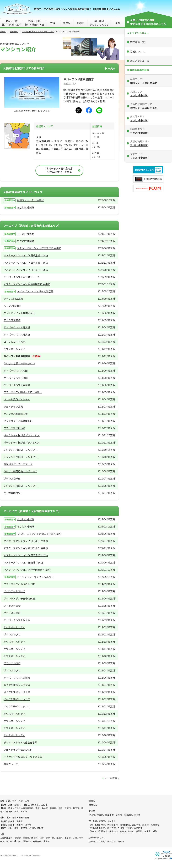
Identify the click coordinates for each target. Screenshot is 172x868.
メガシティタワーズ (14, 591)
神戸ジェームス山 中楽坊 (31, 200)
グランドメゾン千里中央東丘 (19, 313)
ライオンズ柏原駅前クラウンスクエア (24, 757)
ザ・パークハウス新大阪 (17, 327)
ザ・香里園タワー (13, 493)
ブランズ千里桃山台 (14, 428)
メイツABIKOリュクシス (17, 685)
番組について (137, 51)
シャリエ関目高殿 (13, 299)
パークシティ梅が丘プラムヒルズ (22, 435)
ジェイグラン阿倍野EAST (18, 750)
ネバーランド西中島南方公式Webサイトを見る (59, 170)
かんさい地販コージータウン (19, 363)
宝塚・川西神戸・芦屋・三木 (12, 23)
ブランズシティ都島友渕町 (18, 421)
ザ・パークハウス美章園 (17, 385)
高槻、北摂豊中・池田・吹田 (34, 23)
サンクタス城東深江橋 (16, 414)
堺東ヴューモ (11, 764)
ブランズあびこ (12, 634)
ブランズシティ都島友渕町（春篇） (23, 392)
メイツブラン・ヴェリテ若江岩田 (35, 291)
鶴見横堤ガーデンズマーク (18, 464)
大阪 (53, 23)
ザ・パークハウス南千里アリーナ (22, 277)
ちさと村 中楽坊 (26, 207)
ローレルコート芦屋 (14, 342)
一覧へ (112, 68)
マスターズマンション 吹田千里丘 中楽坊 (39, 248)
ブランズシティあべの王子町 (19, 584)
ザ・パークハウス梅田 (16, 371)
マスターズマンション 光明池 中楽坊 (23, 562)
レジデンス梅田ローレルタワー (20, 450)
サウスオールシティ (14, 349)
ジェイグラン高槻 (13, 406)
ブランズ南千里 (12, 478)
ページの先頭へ (112, 778)
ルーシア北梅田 (12, 306)
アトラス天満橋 (12, 320)
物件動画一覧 (137, 42)
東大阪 (67, 23)
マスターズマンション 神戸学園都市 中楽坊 (27, 284)
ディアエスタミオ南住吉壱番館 (20, 742)
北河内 (81, 23)
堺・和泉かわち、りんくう (99, 23)
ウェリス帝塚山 (12, 613)
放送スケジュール (140, 61)
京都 (118, 23)
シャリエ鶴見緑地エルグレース (20, 471)
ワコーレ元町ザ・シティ (17, 399)
